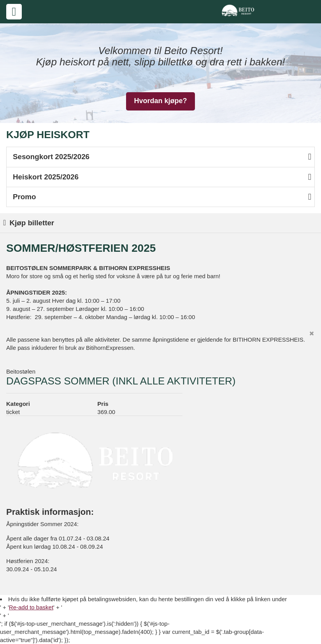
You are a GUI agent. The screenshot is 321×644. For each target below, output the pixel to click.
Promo (162, 197)
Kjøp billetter (29, 223)
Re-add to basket (31, 607)
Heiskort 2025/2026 (162, 177)
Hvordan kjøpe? (160, 101)
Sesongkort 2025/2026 (162, 157)
